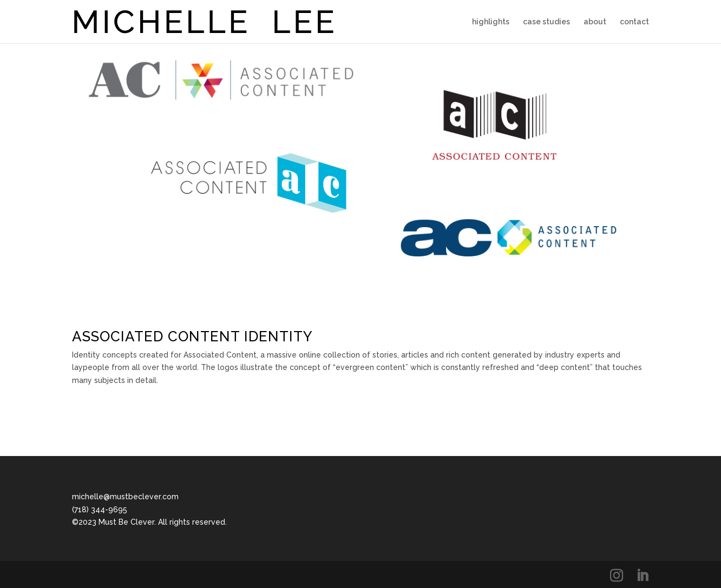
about (595, 22)
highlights (491, 22)
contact (634, 22)
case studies (546, 22)
